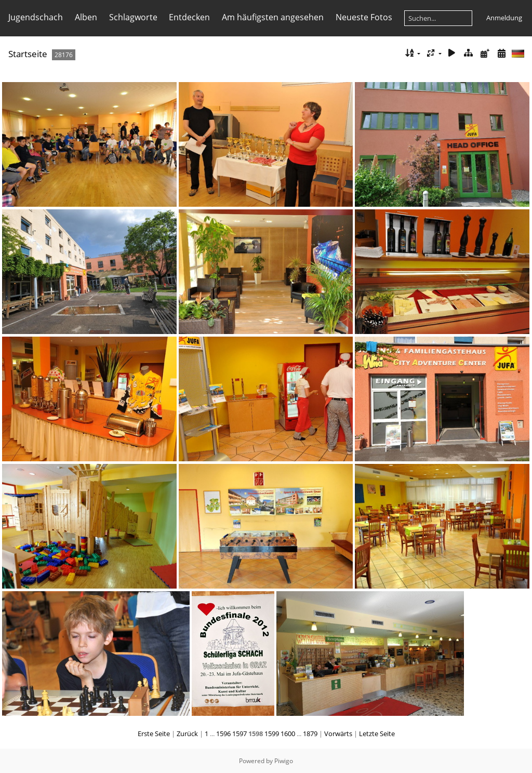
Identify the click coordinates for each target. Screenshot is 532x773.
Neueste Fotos (364, 17)
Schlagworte (133, 17)
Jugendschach (36, 17)
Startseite (28, 54)
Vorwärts (338, 734)
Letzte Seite (377, 734)
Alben (86, 17)
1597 (240, 734)
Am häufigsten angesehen (273, 17)
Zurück (187, 734)
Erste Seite (154, 734)
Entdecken (189, 17)
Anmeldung (504, 18)
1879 (310, 734)
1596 (223, 734)
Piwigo (284, 761)
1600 (288, 734)
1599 (272, 734)
